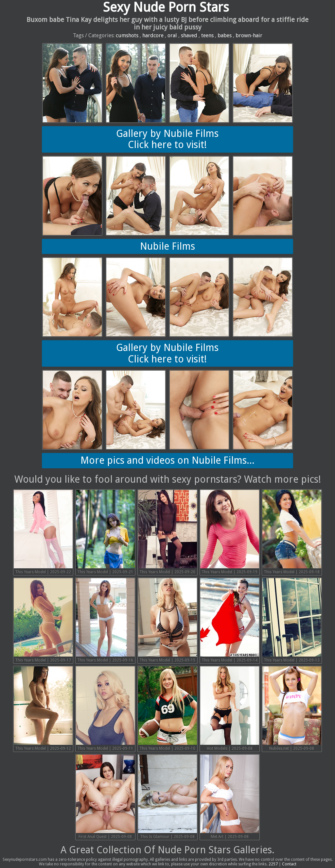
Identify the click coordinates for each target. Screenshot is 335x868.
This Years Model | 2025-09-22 (43, 532)
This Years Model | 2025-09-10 (167, 709)
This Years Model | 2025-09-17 (43, 620)
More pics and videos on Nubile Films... (167, 460)
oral (172, 35)
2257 (273, 864)
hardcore (153, 35)
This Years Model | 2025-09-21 (105, 532)
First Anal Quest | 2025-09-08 (105, 797)
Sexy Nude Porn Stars (166, 7)
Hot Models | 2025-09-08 (230, 709)
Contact (289, 864)
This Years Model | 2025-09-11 (105, 709)
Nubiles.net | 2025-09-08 (292, 709)
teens (207, 35)
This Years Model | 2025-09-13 (292, 620)
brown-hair (249, 35)
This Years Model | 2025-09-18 (292, 532)
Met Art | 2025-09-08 (230, 797)
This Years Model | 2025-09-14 (230, 620)
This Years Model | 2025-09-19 (230, 532)
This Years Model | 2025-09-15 (167, 620)
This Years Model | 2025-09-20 (167, 532)
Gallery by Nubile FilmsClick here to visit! (167, 139)
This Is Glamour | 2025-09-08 (167, 797)
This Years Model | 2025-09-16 (105, 620)
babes (225, 35)
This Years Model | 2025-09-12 (43, 709)
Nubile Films (167, 246)
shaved (189, 35)
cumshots (127, 35)
